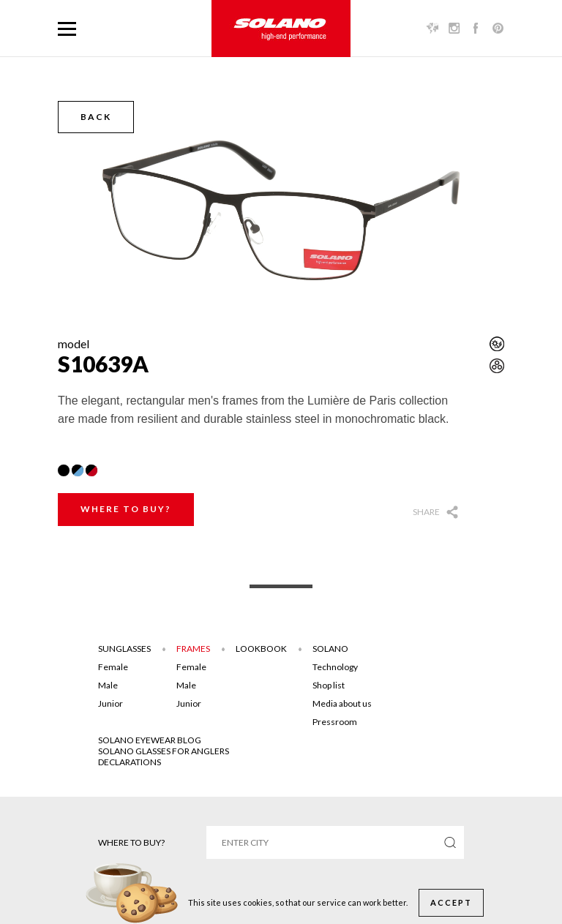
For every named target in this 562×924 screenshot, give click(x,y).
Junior (110, 703)
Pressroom (335, 722)
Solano (330, 649)
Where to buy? (126, 509)
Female (113, 667)
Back (96, 117)
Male (108, 685)
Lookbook (261, 649)
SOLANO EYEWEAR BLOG (150, 740)
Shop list (329, 685)
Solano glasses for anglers (164, 751)
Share (426, 512)
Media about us (342, 703)
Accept (451, 902)
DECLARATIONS (130, 762)
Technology (335, 667)
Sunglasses (124, 649)
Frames (193, 649)
